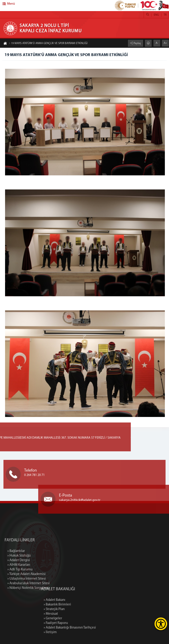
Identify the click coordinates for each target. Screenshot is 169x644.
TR (165, 15)
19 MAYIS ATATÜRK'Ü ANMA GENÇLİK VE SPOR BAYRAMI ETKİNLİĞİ (48, 44)
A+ (165, 43)
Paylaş (137, 43)
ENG (156, 15)
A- (157, 43)
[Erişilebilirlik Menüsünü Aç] (161, 624)
